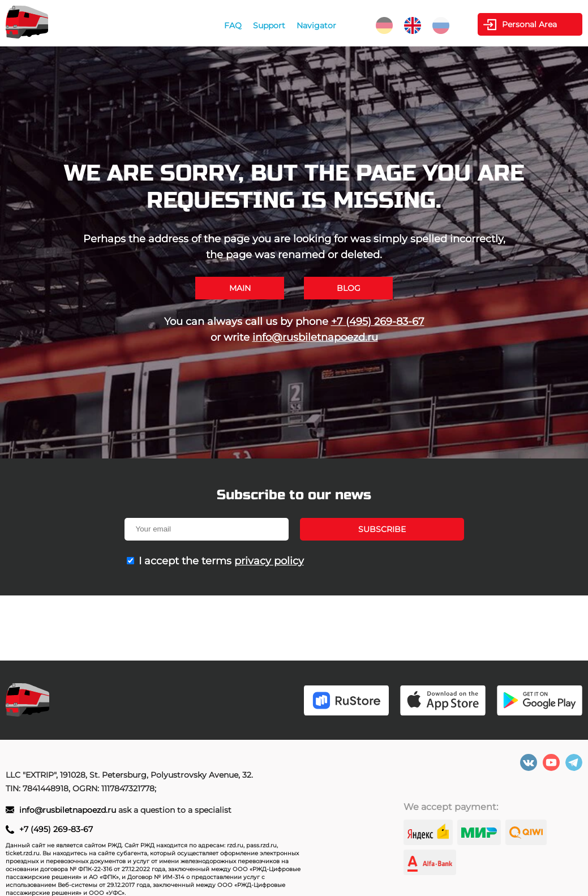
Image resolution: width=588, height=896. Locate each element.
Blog (349, 288)
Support (269, 25)
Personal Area (529, 24)
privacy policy (269, 561)
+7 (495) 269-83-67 (378, 321)
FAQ (233, 25)
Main (240, 288)
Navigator (316, 25)
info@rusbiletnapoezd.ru (315, 337)
